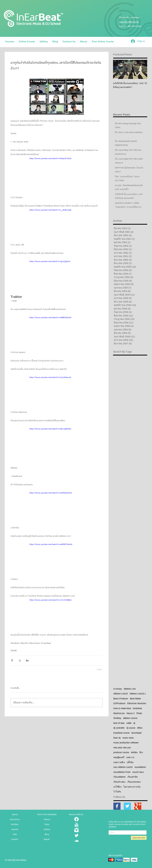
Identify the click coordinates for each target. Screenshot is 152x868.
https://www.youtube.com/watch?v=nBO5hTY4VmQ (51, 544)
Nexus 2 (131, 713)
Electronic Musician (137, 703)
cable (129, 723)
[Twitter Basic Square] (127, 806)
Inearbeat (137, 708)
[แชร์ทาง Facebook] (12, 660)
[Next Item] (142, 69)
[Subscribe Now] (139, 838)
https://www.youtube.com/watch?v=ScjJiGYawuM (50, 377)
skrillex (134, 752)
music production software (126, 743)
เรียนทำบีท (132, 777)
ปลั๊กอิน (130, 762)
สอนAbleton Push (122, 772)
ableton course (130, 718)
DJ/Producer (119, 703)
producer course (121, 752)
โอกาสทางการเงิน (132, 787)
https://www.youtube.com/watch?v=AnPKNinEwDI (51, 493)
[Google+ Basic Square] (138, 806)
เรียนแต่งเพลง (134, 782)
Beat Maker (136, 699)
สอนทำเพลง (138, 772)
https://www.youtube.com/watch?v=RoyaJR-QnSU (50, 158)
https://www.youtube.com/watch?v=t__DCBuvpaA (50, 210)
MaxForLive (119, 713)
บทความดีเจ (119, 762)
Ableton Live (130, 689)
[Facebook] (76, 819)
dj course (131, 728)
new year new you (122, 748)
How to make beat (122, 708)
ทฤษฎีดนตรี (119, 757)
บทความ (130, 757)
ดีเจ (141, 752)
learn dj (117, 738)
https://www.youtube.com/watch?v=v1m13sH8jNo (50, 600)
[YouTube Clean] (76, 825)
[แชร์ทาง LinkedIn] (27, 660)
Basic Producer (121, 699)
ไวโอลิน (117, 792)
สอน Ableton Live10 (123, 767)
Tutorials (14, 650)
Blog (47, 834)
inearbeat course (121, 733)
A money (118, 689)
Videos (47, 819)
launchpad (136, 733)
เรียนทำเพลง (119, 782)
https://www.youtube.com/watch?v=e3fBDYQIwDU (50, 317)
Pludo (139, 713)
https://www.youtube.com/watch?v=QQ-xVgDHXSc (50, 429)
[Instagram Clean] (76, 830)
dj (134, 723)
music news (128, 738)
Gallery (47, 829)
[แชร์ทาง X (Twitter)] (20, 660)
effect (140, 728)
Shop (47, 824)
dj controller (119, 728)
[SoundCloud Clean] (76, 841)
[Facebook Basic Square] (117, 806)
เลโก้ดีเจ (117, 787)
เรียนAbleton (119, 777)
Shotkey (117, 718)
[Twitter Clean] (76, 835)
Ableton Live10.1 (138, 694)
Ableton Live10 (121, 694)
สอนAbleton (140, 767)
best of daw (119, 723)
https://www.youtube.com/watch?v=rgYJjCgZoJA (50, 261)
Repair (47, 839)
